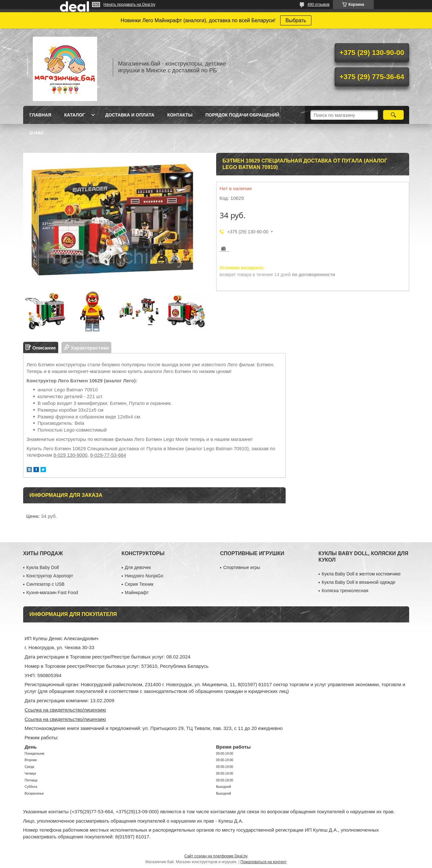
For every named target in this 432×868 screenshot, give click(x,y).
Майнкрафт (137, 593)
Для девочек (138, 567)
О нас (37, 133)
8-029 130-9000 (70, 455)
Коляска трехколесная (345, 591)
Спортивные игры (242, 567)
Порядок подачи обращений (242, 115)
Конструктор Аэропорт (50, 576)
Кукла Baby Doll (43, 567)
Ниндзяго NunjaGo (144, 576)
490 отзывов (319, 5)
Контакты (180, 115)
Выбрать (296, 20)
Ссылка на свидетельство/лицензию (65, 710)
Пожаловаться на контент (264, 862)
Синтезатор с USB (46, 584)
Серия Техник (139, 584)
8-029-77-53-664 (108, 455)
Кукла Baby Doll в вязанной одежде (358, 582)
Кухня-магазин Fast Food (52, 593)
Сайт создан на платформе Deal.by (216, 856)
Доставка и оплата (130, 115)
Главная (41, 115)
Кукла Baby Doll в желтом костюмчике (361, 574)
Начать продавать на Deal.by (129, 5)
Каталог (74, 115)
